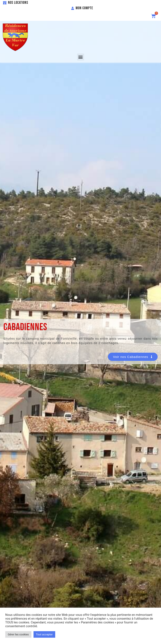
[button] (81, 57)
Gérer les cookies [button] (18, 634)
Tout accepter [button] (44, 634)
